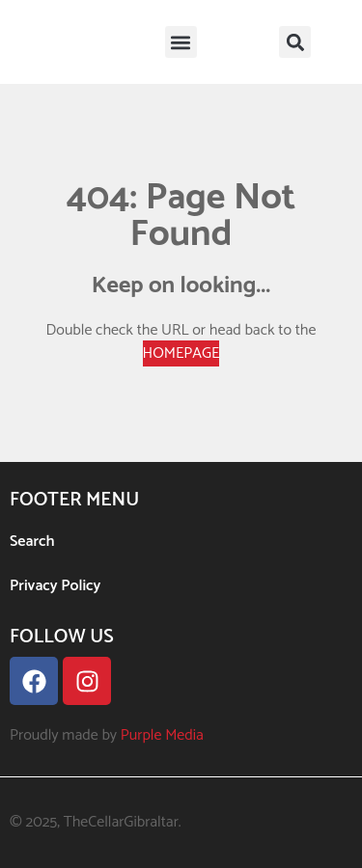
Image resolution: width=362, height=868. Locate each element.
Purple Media (162, 735)
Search (32, 542)
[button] (181, 42)
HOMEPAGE (181, 353)
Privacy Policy (55, 586)
